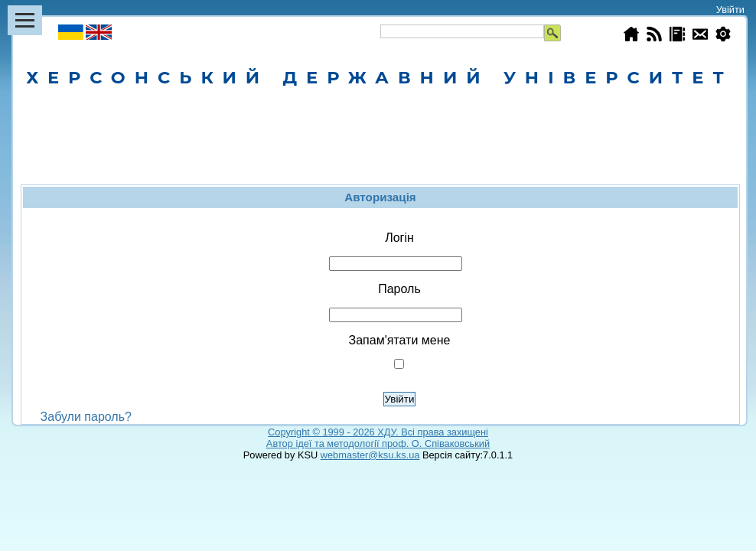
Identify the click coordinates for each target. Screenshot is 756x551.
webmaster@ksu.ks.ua (370, 455)
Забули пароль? (86, 417)
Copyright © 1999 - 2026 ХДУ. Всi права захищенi (378, 432)
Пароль (399, 289)
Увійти (730, 10)
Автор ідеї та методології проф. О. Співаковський (378, 443)
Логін (399, 238)
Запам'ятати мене (400, 340)
